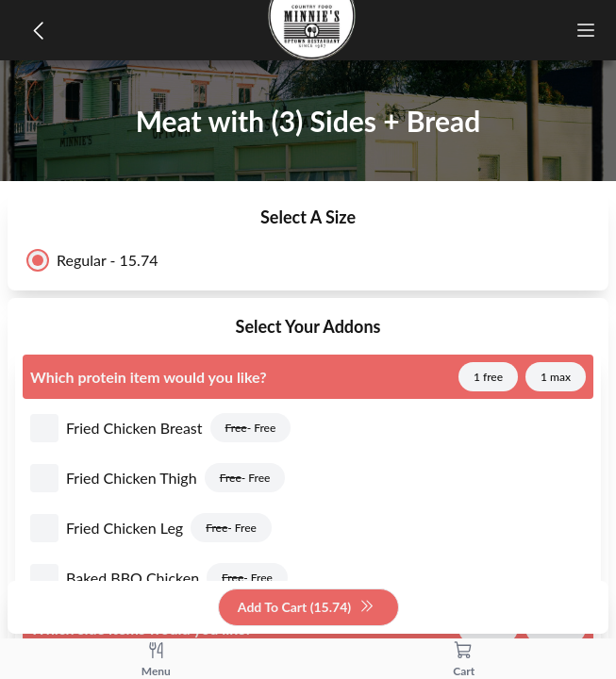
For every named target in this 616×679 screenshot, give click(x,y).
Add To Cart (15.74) (306, 608)
